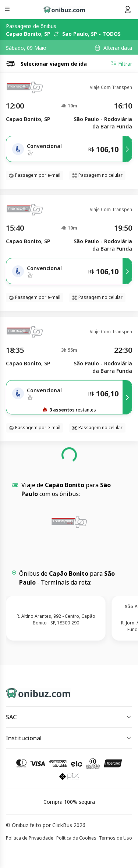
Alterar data (118, 48)
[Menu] (8, 10)
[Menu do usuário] (128, 10)
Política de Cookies (76, 838)
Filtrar (121, 63)
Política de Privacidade (30, 838)
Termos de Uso (116, 838)
